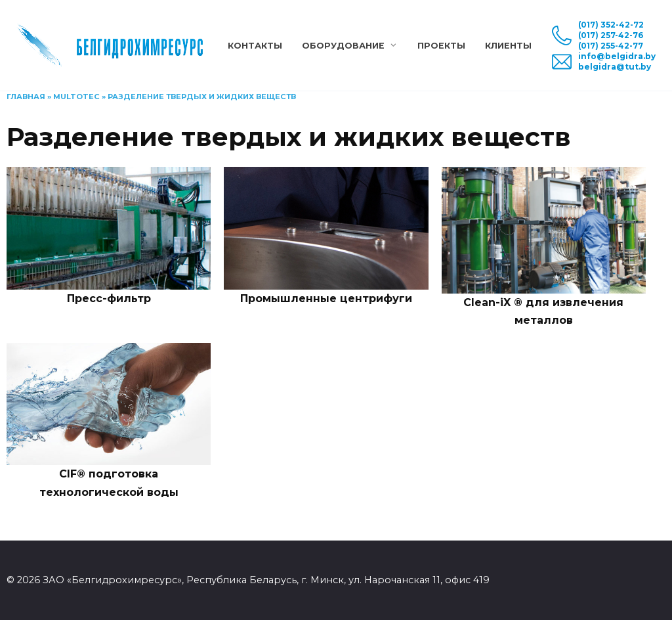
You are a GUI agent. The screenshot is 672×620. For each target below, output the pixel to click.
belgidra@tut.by (615, 67)
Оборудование (343, 46)
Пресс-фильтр (109, 299)
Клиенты (508, 46)
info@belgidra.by (617, 56)
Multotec (76, 97)
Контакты (255, 46)
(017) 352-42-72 (611, 25)
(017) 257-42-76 (611, 35)
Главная (26, 97)
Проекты (441, 46)
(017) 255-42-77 (611, 46)
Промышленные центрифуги (326, 299)
